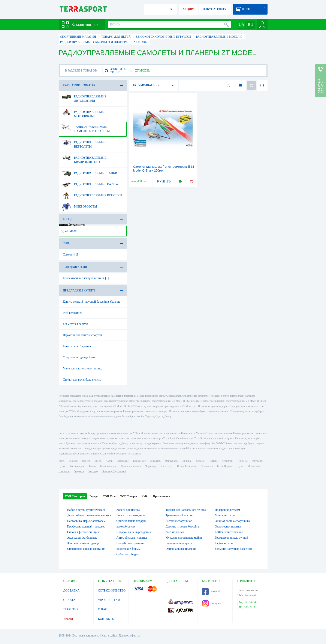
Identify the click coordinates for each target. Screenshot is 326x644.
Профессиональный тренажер (86, 527)
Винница (186, 461)
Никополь (64, 471)
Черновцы (151, 466)
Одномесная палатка (228, 527)
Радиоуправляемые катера (90, 184)
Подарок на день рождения (133, 532)
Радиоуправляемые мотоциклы (84, 112)
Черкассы (242, 461)
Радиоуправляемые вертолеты (84, 143)
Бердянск (79, 471)
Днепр (98, 461)
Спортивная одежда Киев (79, 357)
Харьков (73, 461)
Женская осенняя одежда (83, 543)
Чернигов (227, 461)
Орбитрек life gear (128, 554)
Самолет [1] (70, 255)
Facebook (212, 592)
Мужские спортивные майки (184, 538)
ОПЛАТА (70, 600)
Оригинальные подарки (181, 549)
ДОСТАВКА (72, 591)
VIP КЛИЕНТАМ (109, 600)
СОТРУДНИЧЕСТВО (112, 591)
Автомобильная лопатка (132, 538)
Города (94, 496)
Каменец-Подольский (114, 471)
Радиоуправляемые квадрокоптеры (84, 158)
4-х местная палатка (76, 324)
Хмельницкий (77, 466)
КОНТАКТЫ (106, 619)
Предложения (162, 496)
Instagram (212, 603)
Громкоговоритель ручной (231, 538)
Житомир (257, 461)
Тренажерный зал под (179, 515)
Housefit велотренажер (131, 543)
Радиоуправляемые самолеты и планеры (86, 127)
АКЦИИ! (188, 9)
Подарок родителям (227, 510)
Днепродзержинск (131, 466)
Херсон (200, 461)
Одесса (86, 461)
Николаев (155, 461)
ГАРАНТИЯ (71, 609)
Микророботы (79, 207)
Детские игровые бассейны (183, 527)
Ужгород (93, 471)
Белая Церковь (225, 466)
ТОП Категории (75, 496)
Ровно (92, 466)
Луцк (240, 466)
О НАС (103, 609)
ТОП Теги (109, 496)
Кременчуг (167, 466)
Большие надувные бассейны (233, 549)
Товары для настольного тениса (186, 510)
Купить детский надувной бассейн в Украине (92, 302)
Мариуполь (171, 461)
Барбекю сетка (224, 543)
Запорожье (123, 461)
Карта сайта (109, 636)
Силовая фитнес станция (83, 532)
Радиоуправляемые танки (89, 173)
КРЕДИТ (69, 619)
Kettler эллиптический (229, 532)
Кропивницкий (108, 466)
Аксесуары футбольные (82, 538)
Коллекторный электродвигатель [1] (86, 278)
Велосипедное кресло (179, 543)
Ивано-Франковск (187, 466)
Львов (109, 461)
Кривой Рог (139, 461)
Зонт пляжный (175, 532)
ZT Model (69, 231)
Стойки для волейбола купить (82, 380)
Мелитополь (254, 466)
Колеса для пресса (128, 510)
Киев (61, 461)
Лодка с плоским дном (131, 515)
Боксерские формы (128, 549)
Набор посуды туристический (86, 510)
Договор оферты (129, 636)
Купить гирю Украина (77, 346)
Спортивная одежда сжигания (86, 549)
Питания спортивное (179, 521)
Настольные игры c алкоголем (86, 521)
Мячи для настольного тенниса (83, 368)
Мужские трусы (225, 515)
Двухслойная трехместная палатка (89, 515)
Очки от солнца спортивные (233, 521)
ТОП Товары (129, 496)
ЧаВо (145, 496)
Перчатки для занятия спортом (82, 335)
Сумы (62, 466)
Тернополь (207, 466)
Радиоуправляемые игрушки (92, 196)
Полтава (213, 461)
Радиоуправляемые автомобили (84, 97)
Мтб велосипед (73, 313)
